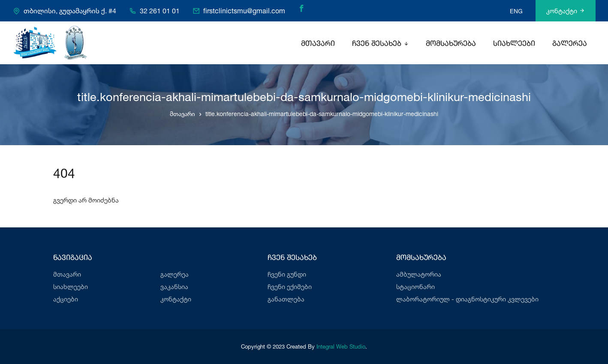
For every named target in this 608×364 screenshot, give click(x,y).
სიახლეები (514, 44)
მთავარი (318, 44)
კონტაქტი (566, 11)
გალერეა (570, 44)
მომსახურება (451, 44)
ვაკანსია (174, 287)
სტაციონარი (415, 287)
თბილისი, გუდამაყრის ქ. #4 (70, 11)
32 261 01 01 (160, 11)
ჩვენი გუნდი (287, 274)
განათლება (286, 299)
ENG (516, 11)
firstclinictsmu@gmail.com (244, 11)
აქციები (66, 299)
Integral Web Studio (341, 346)
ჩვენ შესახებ (377, 44)
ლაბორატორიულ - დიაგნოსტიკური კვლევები (467, 299)
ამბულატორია (419, 274)
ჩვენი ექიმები (290, 287)
